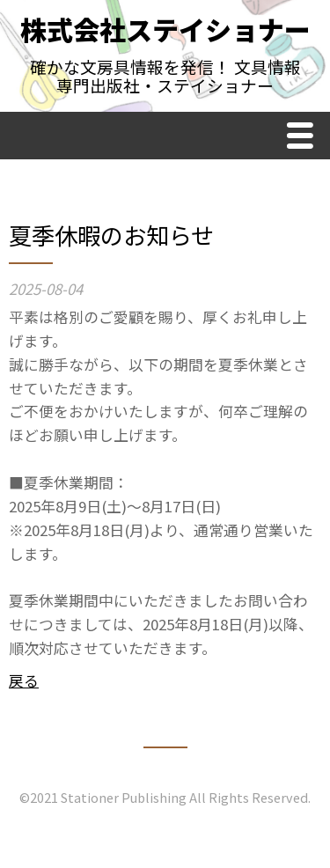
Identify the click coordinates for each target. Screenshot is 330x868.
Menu (304, 138)
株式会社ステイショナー (165, 29)
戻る (24, 680)
